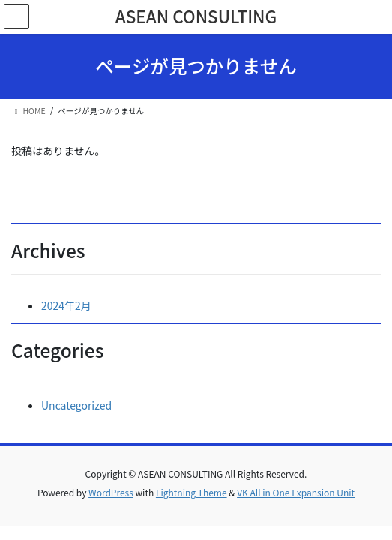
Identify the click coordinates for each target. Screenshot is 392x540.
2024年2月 (66, 305)
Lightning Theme (192, 492)
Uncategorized (76, 405)
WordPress (111, 492)
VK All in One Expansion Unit (296, 492)
